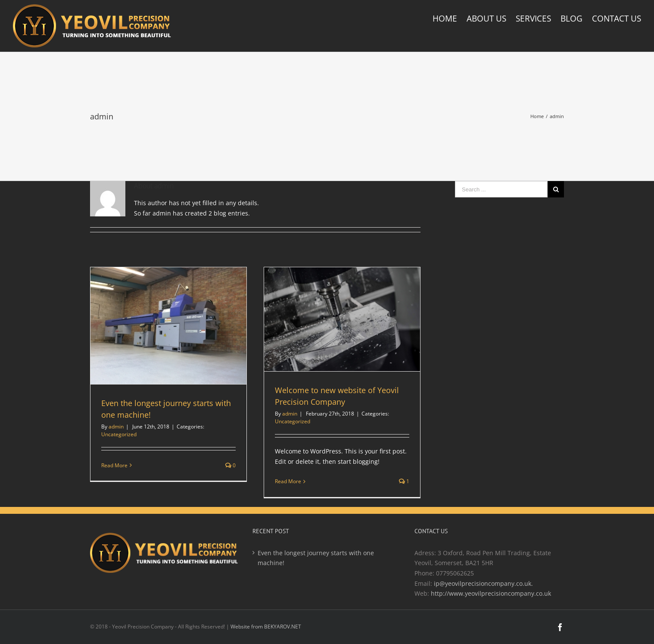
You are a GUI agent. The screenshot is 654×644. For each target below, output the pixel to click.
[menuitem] (450, 19)
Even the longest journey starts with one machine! (316, 558)
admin (116, 427)
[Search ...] (501, 189)
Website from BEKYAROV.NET (266, 627)
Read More (114, 465)
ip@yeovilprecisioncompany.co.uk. (483, 583)
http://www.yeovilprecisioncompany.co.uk (491, 593)
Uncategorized (119, 434)
